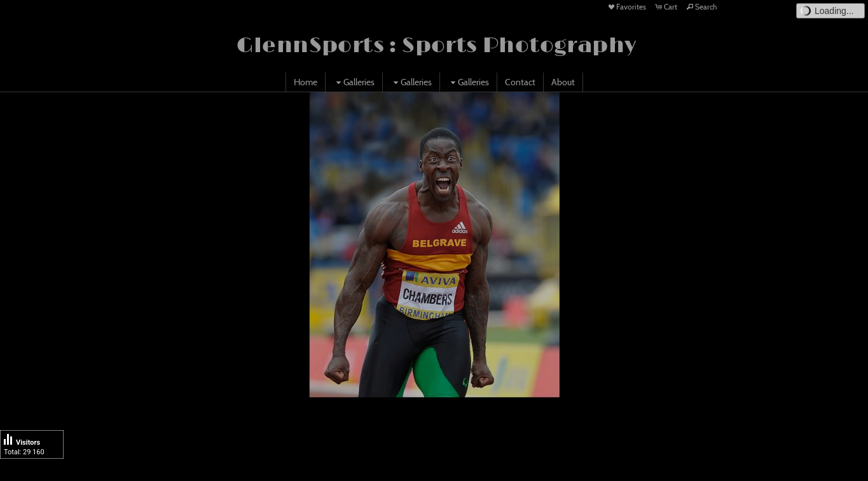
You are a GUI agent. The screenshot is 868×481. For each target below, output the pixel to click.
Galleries (354, 82)
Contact (520, 82)
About (563, 82)
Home (306, 82)
